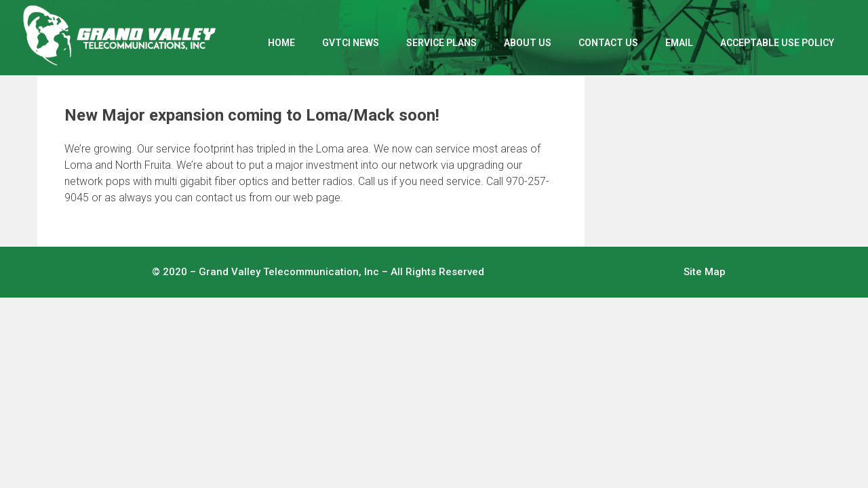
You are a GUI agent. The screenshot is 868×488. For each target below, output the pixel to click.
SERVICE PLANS (441, 43)
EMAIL (679, 43)
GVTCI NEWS (351, 43)
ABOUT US (528, 43)
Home (281, 43)
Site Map (705, 272)
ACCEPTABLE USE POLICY (777, 43)
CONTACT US (608, 43)
